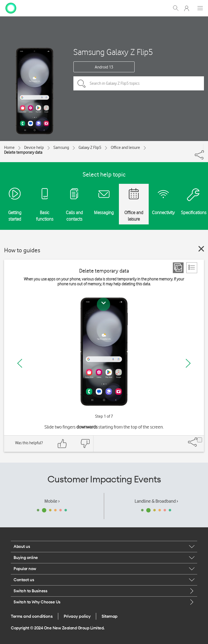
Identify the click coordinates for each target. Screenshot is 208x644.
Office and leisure (125, 148)
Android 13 (104, 67)
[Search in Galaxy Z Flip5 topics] (139, 83)
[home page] (11, 8)
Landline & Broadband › (156, 501)
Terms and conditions (32, 616)
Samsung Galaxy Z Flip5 (113, 52)
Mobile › (52, 501)
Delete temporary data (23, 152)
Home (9, 148)
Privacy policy (77, 616)
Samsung (61, 148)
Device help (34, 148)
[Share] (203, 147)
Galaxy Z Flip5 (90, 148)
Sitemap (110, 616)
